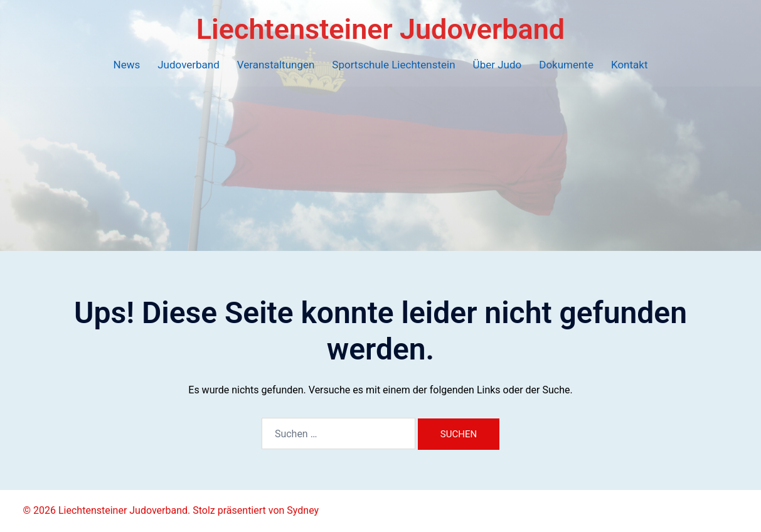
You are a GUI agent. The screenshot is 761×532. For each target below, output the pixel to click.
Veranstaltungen (276, 65)
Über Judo (498, 65)
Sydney (303, 510)
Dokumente (566, 65)
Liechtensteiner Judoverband (380, 29)
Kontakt (630, 65)
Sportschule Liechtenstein (393, 65)
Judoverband (189, 65)
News (127, 65)
